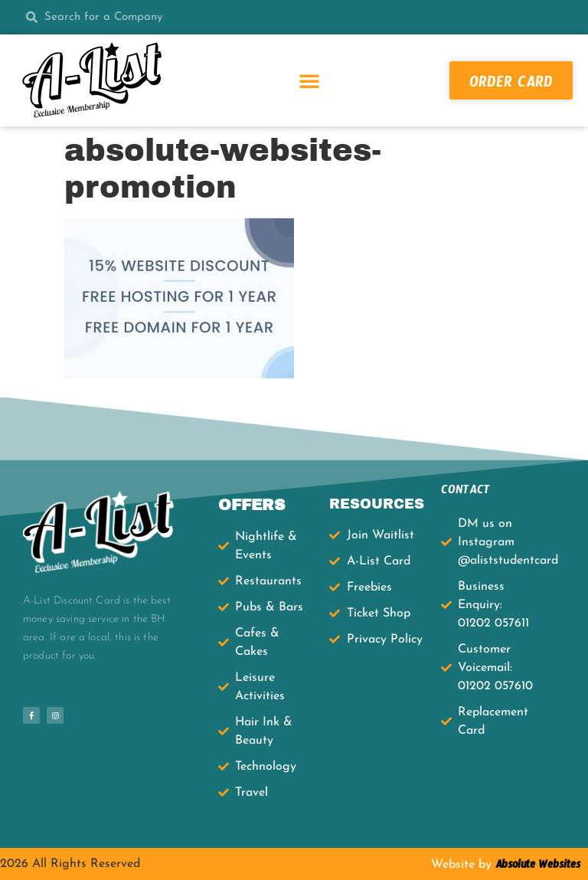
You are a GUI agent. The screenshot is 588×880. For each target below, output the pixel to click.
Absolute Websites (536, 867)
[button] (309, 80)
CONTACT (465, 492)
